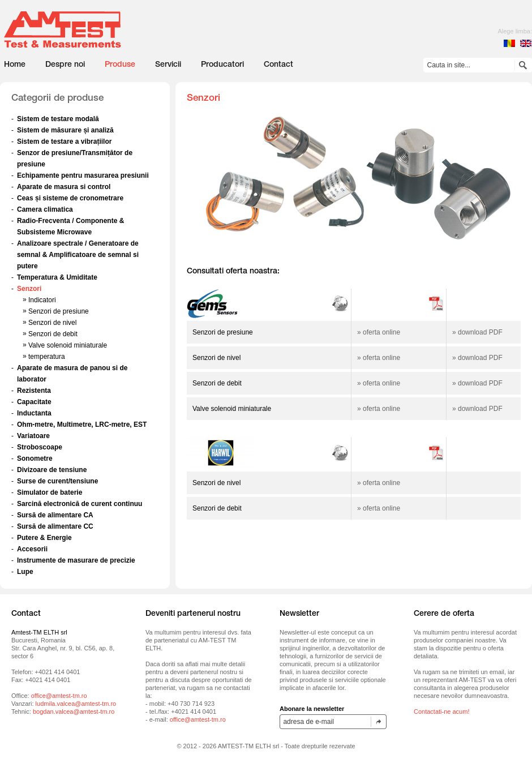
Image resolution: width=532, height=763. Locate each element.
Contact (278, 65)
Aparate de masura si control (64, 187)
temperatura (47, 357)
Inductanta (34, 413)
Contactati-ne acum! (441, 711)
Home (15, 65)
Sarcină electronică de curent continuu (80, 504)
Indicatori (42, 300)
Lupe (25, 572)
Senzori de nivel (52, 323)
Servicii (168, 65)
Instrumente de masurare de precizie (76, 560)
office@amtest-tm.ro (59, 696)
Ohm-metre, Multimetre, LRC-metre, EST (82, 425)
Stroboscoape (40, 447)
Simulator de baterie (50, 492)
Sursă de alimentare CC (55, 526)
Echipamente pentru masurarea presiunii (83, 175)
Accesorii (32, 549)
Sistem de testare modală (58, 119)
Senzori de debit (53, 334)
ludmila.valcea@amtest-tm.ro (76, 704)
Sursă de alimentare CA (55, 515)
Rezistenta (34, 391)
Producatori (222, 65)
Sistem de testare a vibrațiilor (64, 142)
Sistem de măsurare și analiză (65, 130)
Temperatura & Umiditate (57, 277)
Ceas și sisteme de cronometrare (70, 198)
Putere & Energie (44, 538)
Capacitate (34, 402)
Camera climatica (45, 209)
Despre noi (65, 65)
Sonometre (35, 458)
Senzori (29, 289)
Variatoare (33, 436)
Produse (120, 65)
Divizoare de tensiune (52, 470)
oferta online (381, 332)
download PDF (480, 332)
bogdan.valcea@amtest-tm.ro (74, 711)
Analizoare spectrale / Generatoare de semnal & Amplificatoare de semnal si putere (78, 255)
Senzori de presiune (59, 311)
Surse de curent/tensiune (57, 481)
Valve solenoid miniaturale (68, 345)
